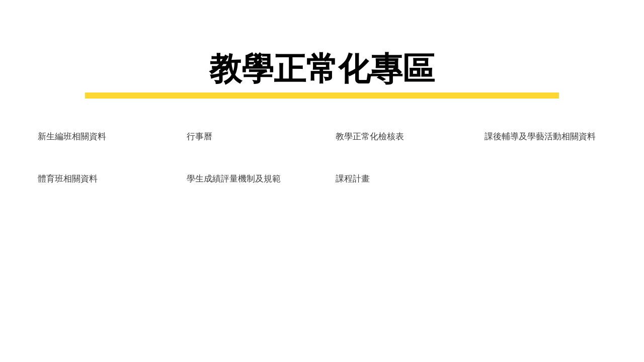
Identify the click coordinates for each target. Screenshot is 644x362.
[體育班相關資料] (68, 178)
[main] (322, 72)
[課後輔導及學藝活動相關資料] (540, 135)
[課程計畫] (353, 178)
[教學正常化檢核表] (370, 135)
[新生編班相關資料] (72, 135)
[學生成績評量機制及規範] (234, 178)
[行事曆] (199, 135)
